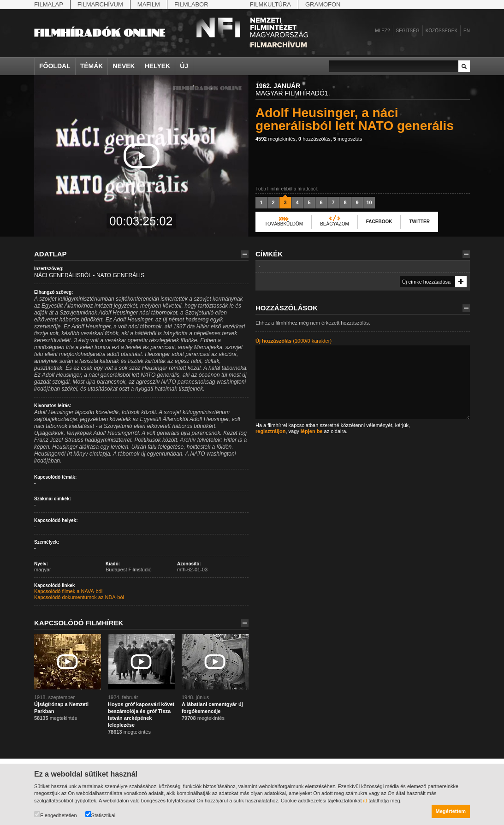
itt (365, 801)
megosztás (348, 139)
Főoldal (55, 66)
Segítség (408, 31)
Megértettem (451, 811)
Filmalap (49, 4)
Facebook (379, 222)
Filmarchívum (100, 4)
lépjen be (312, 431)
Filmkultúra (270, 4)
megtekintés (276, 139)
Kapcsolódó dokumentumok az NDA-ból (79, 597)
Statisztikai (101, 815)
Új (184, 66)
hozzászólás (314, 139)
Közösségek (442, 31)
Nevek (124, 66)
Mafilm (149, 4)
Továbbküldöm (284, 224)
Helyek (158, 66)
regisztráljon (270, 431)
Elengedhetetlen (56, 815)
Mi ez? (382, 31)
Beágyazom (335, 224)
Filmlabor (191, 4)
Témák (92, 66)
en (467, 31)
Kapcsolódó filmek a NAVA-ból (68, 591)
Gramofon (323, 4)
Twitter (419, 222)
